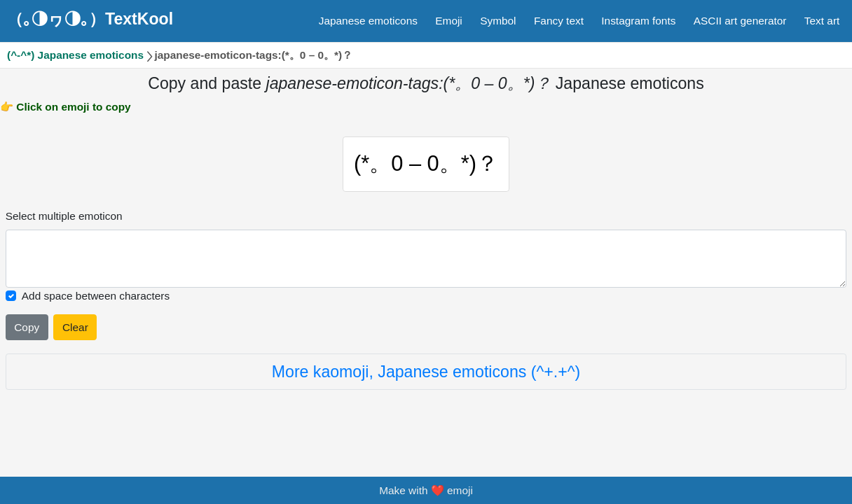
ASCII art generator (740, 21)
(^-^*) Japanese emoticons (75, 55)
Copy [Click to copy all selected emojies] (27, 327)
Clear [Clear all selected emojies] (75, 327)
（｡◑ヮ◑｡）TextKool (90, 19)
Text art (822, 21)
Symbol (498, 21)
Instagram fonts (638, 21)
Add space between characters (96, 296)
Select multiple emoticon (64, 216)
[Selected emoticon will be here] (426, 259)
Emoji (448, 21)
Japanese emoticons (368, 21)
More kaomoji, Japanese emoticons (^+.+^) (426, 372)
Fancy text (559, 21)
